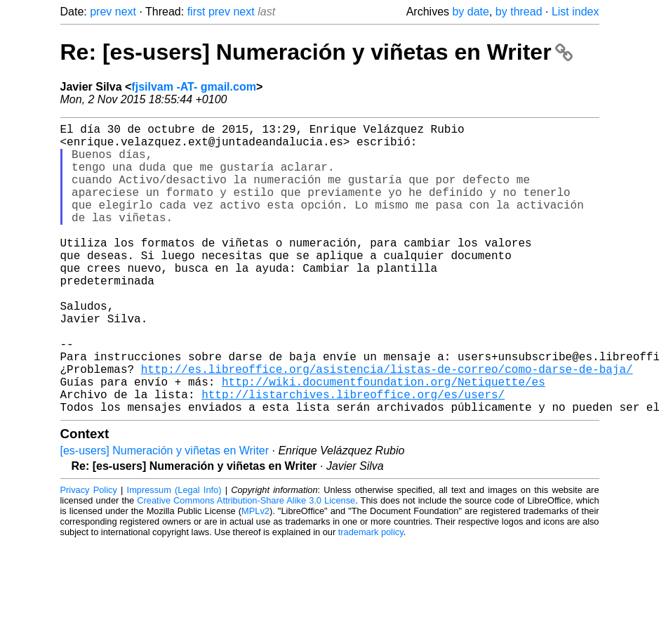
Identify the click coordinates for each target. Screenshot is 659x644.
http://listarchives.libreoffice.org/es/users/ (353, 456)
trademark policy (371, 597)
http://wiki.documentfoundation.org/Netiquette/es (384, 440)
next (126, 12)
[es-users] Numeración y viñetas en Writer (165, 515)
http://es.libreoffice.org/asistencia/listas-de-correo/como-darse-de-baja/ (387, 425)
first (197, 12)
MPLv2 (255, 576)
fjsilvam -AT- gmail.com (194, 87)
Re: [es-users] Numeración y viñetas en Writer (317, 52)
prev (101, 12)
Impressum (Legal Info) (174, 554)
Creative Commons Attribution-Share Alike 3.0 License (246, 565)
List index (575, 12)
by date (470, 12)
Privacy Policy (89, 554)
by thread (519, 12)
